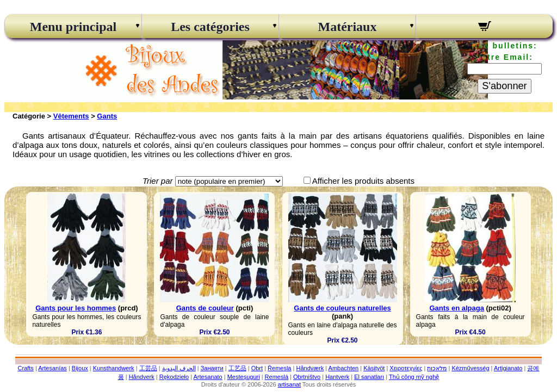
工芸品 (148, 368)
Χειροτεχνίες (406, 368)
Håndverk (142, 377)
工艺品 (237, 368)
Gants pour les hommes (76, 308)
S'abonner (504, 86)
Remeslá (277, 377)
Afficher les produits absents (363, 181)
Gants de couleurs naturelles (342, 308)
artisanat (289, 384)
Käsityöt (374, 368)
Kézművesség (470, 368)
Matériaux (348, 27)
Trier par (158, 181)
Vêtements (71, 116)
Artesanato (208, 377)
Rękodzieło (174, 377)
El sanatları (369, 377)
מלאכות (437, 368)
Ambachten (344, 368)
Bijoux (80, 368)
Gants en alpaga (456, 308)
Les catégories (210, 27)
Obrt (257, 368)
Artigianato (508, 368)
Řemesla (279, 368)
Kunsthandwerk (114, 368)
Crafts (26, 368)
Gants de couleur (205, 308)
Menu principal (73, 27)
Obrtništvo (307, 377)
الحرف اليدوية (179, 368)
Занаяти (212, 368)
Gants (107, 116)
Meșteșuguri (244, 377)
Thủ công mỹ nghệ (414, 377)
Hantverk (337, 377)
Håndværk (310, 368)
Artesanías (52, 368)
